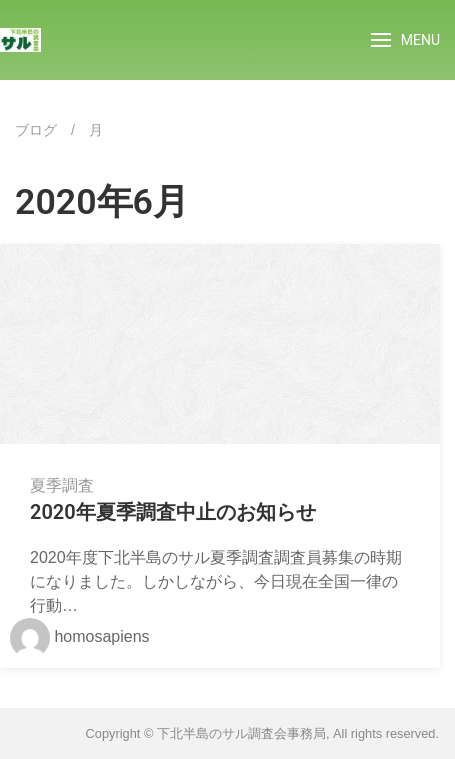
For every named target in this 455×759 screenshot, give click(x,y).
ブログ (36, 130)
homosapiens (80, 636)
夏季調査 (62, 485)
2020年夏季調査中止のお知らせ (173, 512)
